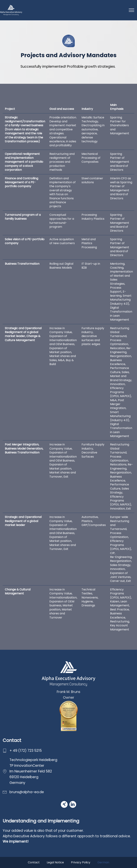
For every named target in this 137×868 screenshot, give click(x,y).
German (103, 862)
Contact (34, 862)
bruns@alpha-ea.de (27, 792)
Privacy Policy (81, 862)
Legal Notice (55, 862)
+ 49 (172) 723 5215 (26, 751)
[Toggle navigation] (132, 10)
